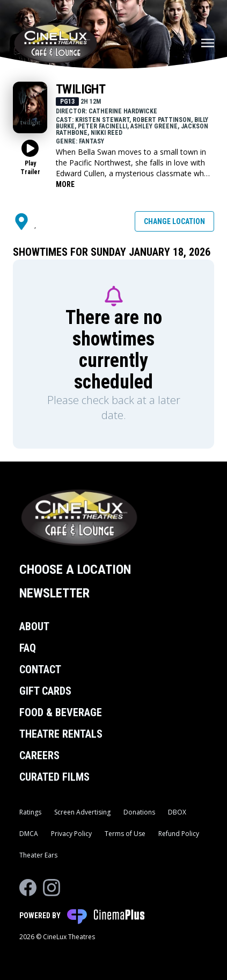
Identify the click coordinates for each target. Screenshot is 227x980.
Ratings (30, 812)
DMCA (29, 834)
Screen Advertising (82, 812)
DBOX (177, 812)
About (34, 626)
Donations (139, 812)
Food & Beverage (61, 712)
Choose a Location (75, 570)
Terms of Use (125, 834)
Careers (39, 755)
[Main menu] (208, 43)
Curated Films (54, 777)
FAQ (28, 648)
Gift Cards (45, 691)
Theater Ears (38, 855)
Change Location (174, 221)
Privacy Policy (71, 834)
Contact (40, 669)
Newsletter (54, 593)
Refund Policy (179, 834)
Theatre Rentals (61, 734)
